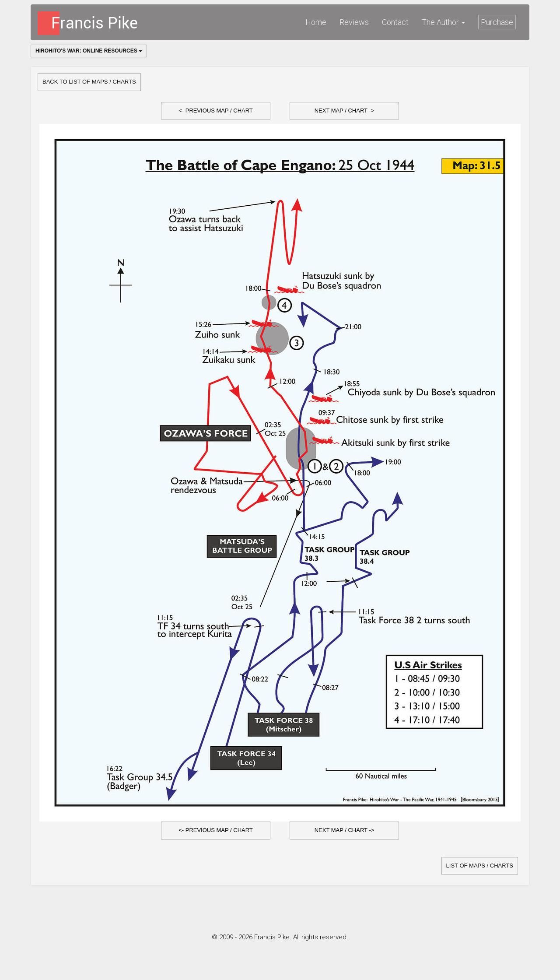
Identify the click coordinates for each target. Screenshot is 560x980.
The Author (443, 22)
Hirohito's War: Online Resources (89, 51)
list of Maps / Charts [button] (480, 866)
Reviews (354, 22)
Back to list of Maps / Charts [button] (89, 82)
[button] (216, 111)
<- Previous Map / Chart (216, 111)
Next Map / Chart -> (345, 111)
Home (316, 22)
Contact (395, 22)
